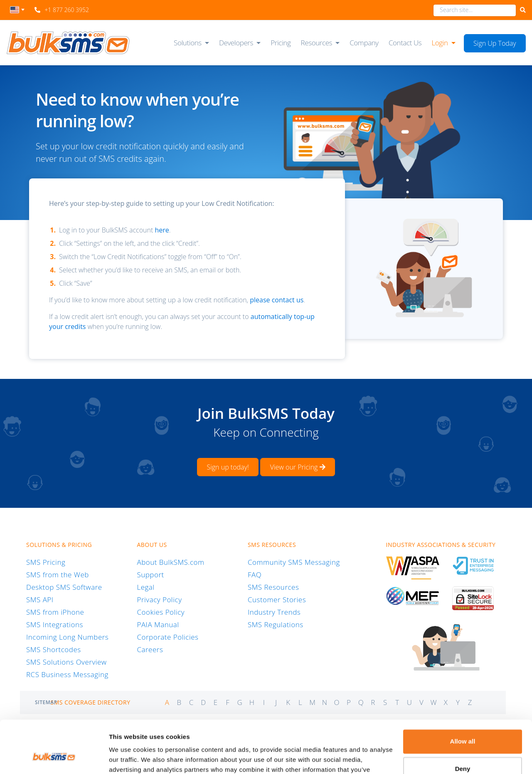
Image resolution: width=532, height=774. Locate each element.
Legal (145, 587)
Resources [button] (317, 43)
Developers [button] (236, 43)
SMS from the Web (58, 575)
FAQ (255, 575)
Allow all (463, 696)
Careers (150, 649)
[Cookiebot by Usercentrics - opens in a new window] (54, 758)
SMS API (40, 600)
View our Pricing (298, 467)
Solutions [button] (188, 43)
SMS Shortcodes (54, 649)
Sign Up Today (495, 43)
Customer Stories (277, 600)
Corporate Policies (167, 637)
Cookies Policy (161, 612)
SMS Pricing (46, 562)
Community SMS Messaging (294, 562)
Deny (463, 723)
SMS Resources (273, 587)
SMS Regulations (276, 624)
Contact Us (405, 43)
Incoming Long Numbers (67, 637)
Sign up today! (228, 467)
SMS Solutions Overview (66, 662)
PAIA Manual (158, 624)
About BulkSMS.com (170, 562)
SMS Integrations (55, 624)
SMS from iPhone (55, 612)
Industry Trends (274, 612)
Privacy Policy (159, 600)
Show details (128, 758)
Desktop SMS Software (64, 587)
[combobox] (17, 12)
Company (364, 43)
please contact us (277, 300)
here (162, 230)
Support (150, 575)
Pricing (281, 43)
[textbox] (17, 10)
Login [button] (440, 43)
